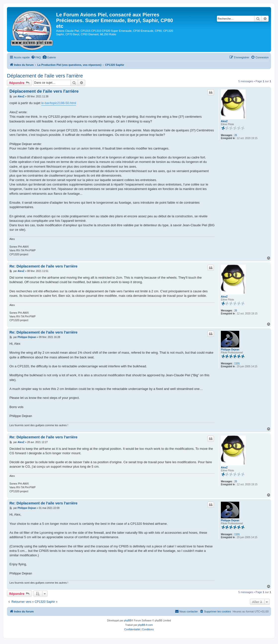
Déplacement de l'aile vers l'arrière (45, 76)
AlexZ (224, 121)
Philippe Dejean (230, 350)
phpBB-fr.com (145, 625)
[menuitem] (36, 57)
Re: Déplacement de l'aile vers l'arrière (43, 266)
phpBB (128, 621)
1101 (237, 363)
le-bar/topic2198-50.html (59, 103)
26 (236, 135)
